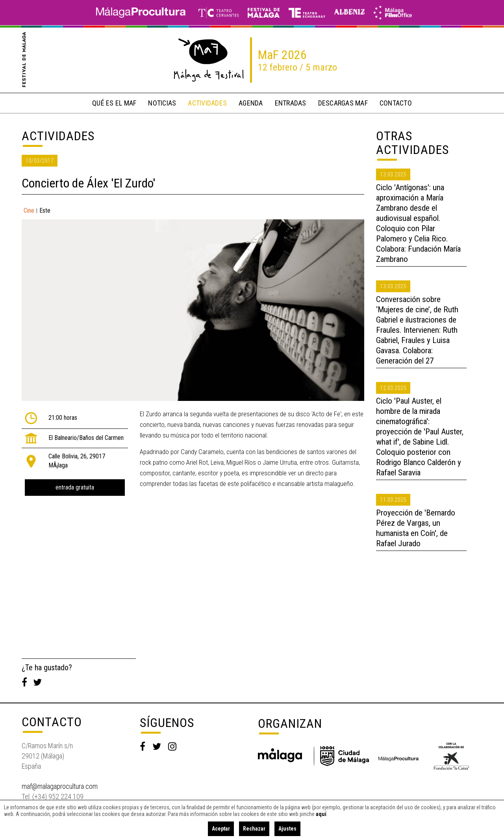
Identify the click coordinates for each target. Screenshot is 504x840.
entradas (291, 103)
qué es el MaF (114, 103)
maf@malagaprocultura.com (60, 786)
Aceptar (221, 829)
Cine (29, 210)
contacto (396, 103)
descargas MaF (343, 103)
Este (45, 210)
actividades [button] (207, 103)
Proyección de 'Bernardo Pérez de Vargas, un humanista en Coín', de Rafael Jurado (416, 528)
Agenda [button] (251, 103)
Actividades (58, 136)
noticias (162, 103)
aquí (321, 814)
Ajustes (287, 829)
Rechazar (254, 829)
